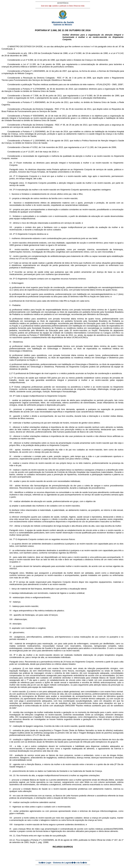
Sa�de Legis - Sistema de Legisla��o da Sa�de (63, 863)
